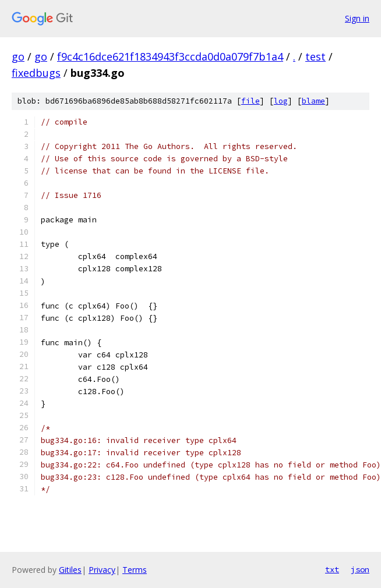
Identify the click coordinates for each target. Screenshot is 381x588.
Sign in (357, 18)
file (251, 101)
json (360, 569)
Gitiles (70, 570)
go (18, 56)
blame (313, 101)
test (315, 56)
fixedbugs (36, 73)
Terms (135, 570)
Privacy (102, 570)
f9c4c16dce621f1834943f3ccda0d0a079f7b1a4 (170, 56)
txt (332, 569)
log (281, 101)
